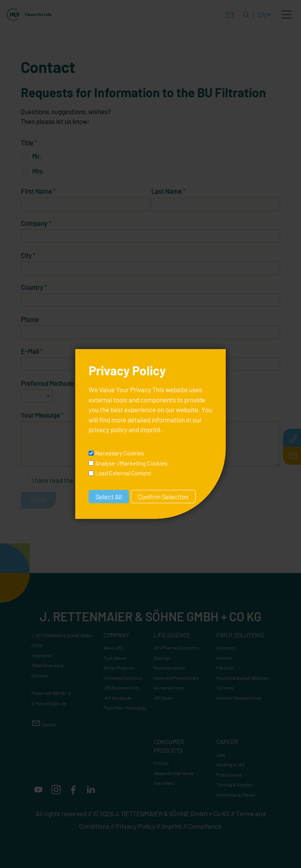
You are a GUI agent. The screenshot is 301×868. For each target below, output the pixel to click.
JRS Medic (163, 698)
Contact (49, 725)
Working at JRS (231, 765)
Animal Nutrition (169, 688)
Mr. (37, 156)
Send (38, 500)
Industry (224, 658)
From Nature (115, 658)
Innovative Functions (123, 678)
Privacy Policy (135, 826)
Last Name (169, 191)
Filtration (225, 668)
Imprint (172, 826)
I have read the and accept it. (93, 480)
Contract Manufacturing (239, 698)
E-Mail (32, 351)
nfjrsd (55, 703)
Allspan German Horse (174, 773)
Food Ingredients (169, 668)
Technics (225, 688)
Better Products (119, 668)
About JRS (113, 648)
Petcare (161, 763)
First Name (38, 191)
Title (29, 143)
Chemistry (226, 648)
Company (36, 223)
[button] (286, 15)
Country (34, 287)
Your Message (42, 415)
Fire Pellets (164, 783)
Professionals (229, 775)
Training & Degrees (234, 785)
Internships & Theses (236, 795)
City (28, 255)
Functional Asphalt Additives (242, 678)
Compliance (205, 826)
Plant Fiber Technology (125, 708)
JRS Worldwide (118, 698)
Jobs (221, 755)
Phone (30, 319)
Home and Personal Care (176, 678)
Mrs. (38, 171)
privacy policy (94, 480)
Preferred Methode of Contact (65, 383)
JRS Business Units (121, 688)
